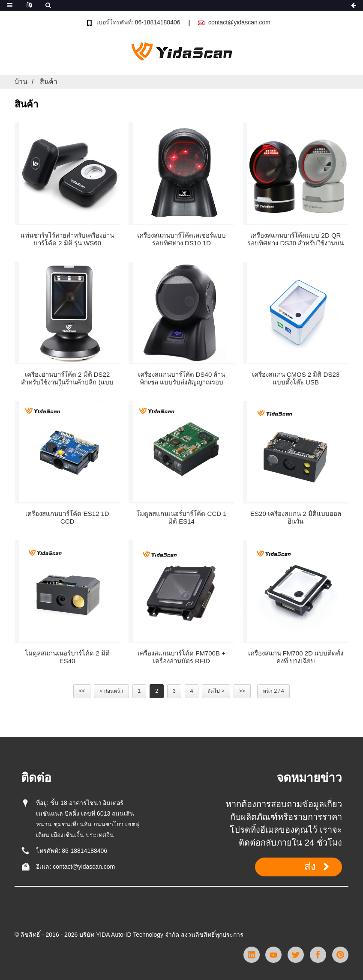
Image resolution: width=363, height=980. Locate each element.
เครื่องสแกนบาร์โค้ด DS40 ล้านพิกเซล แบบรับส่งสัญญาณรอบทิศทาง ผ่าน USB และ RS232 (182, 378)
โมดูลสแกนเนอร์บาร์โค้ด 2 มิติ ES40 (67, 657)
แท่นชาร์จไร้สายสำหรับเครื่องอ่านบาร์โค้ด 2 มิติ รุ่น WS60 (67, 239)
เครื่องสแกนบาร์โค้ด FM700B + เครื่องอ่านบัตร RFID (181, 657)
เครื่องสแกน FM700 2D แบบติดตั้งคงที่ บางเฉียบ (296, 657)
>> (242, 691)
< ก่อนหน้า (111, 691)
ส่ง (310, 867)
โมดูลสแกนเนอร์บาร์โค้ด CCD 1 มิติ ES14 (181, 517)
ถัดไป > (216, 691)
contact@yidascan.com (239, 22)
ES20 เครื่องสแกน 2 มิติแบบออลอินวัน (296, 517)
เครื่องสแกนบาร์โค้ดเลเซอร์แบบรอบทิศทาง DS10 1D (181, 239)
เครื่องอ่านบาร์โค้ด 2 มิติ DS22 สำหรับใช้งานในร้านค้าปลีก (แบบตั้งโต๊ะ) (67, 378)
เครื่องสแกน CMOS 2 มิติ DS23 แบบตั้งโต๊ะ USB (296, 378)
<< (82, 691)
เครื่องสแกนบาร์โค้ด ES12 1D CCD (67, 517)
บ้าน (21, 82)
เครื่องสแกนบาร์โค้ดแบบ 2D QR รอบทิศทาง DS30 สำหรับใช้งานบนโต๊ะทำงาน (295, 239)
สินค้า (49, 82)
